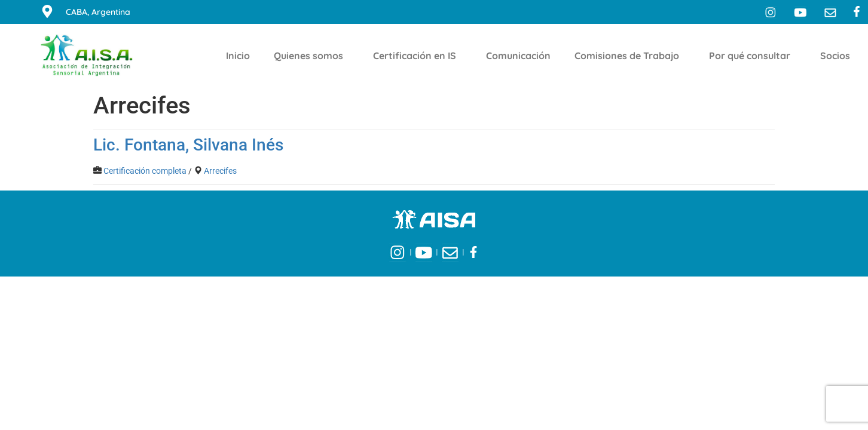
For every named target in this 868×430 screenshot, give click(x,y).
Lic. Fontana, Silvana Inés (188, 145)
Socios (838, 56)
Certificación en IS (418, 56)
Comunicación (518, 56)
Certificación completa (145, 171)
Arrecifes (220, 171)
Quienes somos (311, 56)
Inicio (238, 56)
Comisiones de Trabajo (630, 56)
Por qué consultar (753, 56)
